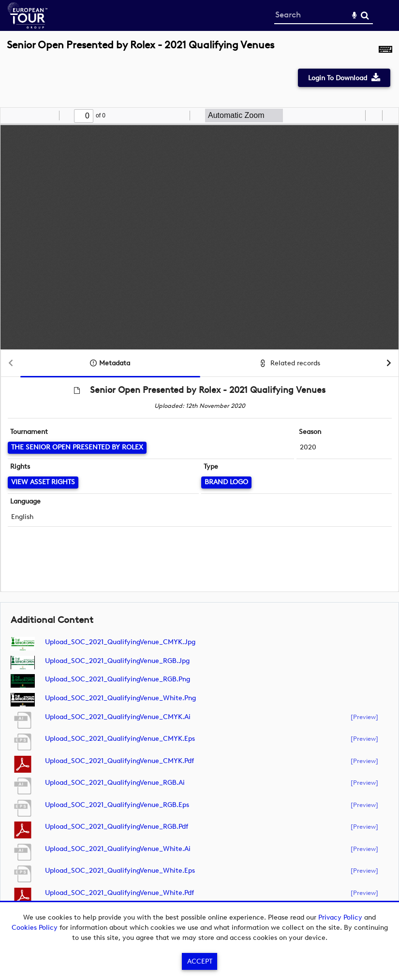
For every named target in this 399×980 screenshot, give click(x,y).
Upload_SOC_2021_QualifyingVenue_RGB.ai (115, 783)
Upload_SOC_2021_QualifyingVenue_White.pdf (119, 893)
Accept (200, 961)
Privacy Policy (340, 917)
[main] (199, 482)
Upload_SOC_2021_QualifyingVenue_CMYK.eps (120, 739)
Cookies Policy (35, 928)
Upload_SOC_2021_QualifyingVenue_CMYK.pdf (119, 761)
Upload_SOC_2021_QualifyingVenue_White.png (120, 698)
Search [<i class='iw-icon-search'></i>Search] (365, 15)
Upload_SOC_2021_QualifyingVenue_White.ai (118, 849)
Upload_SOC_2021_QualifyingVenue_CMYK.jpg (120, 642)
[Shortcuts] (385, 50)
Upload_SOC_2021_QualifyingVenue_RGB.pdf (117, 827)
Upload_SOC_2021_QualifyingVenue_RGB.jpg (117, 661)
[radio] (356, 115)
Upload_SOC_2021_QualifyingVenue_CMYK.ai (118, 717)
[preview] (364, 717)
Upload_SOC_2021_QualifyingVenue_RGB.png (118, 679)
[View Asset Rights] (43, 483)
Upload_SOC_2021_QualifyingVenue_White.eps (120, 871)
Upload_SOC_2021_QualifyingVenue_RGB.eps (117, 805)
